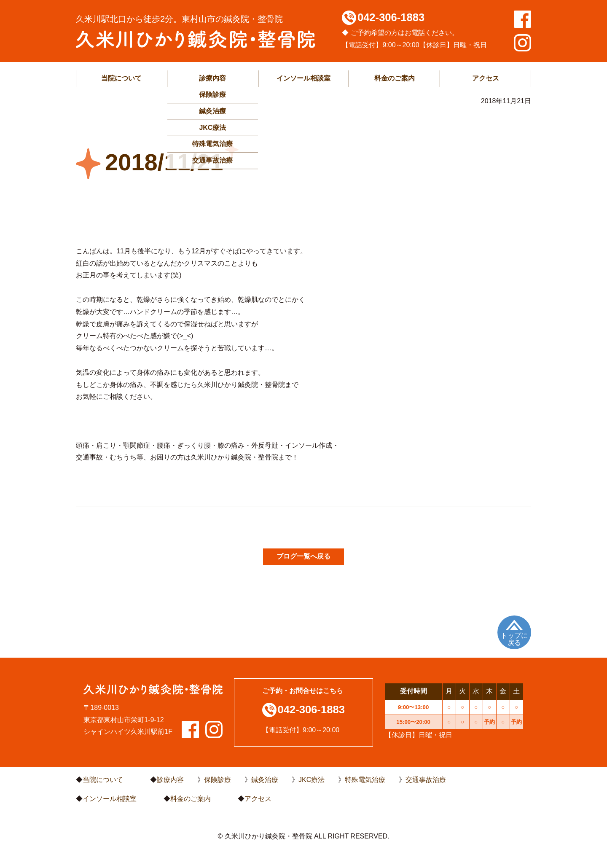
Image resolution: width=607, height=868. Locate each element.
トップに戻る (514, 639)
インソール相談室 (303, 78)
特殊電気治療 (365, 780)
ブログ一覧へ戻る (303, 556)
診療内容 (212, 78)
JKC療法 (312, 780)
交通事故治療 (426, 780)
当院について (121, 78)
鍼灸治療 (265, 780)
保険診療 (218, 780)
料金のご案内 (395, 78)
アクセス (486, 78)
